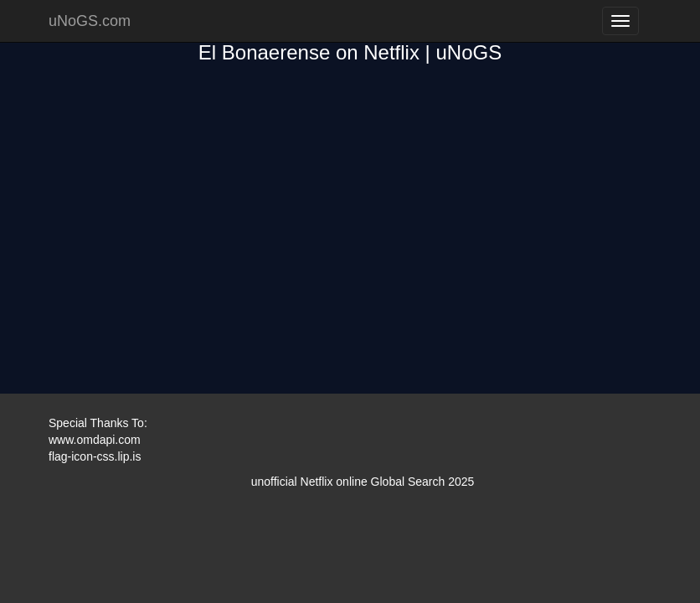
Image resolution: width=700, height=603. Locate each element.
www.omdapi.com (95, 440)
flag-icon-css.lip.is (95, 456)
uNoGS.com (90, 21)
